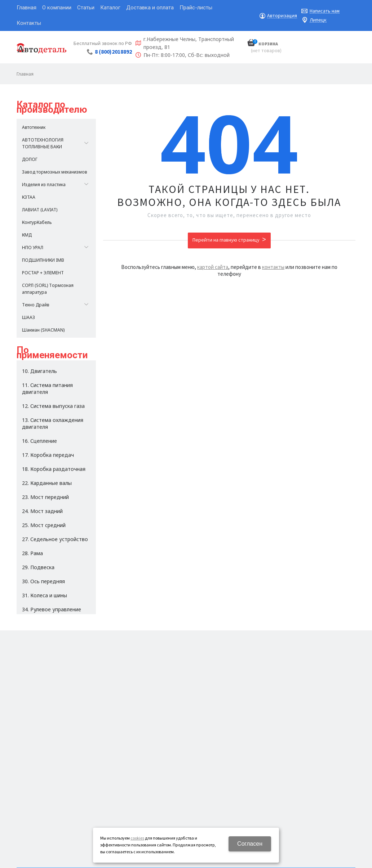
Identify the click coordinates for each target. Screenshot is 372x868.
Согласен (250, 844)
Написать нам (325, 11)
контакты (273, 267)
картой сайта (213, 267)
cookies (137, 838)
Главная (25, 74)
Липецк (318, 20)
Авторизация (282, 16)
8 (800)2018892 (113, 51)
